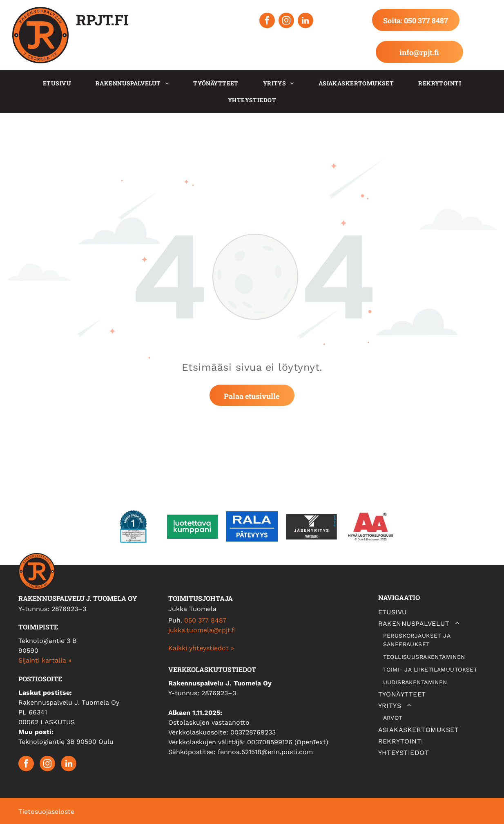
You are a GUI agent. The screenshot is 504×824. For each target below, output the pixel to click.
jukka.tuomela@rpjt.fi (202, 630)
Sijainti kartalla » (45, 660)
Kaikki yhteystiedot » (201, 648)
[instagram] (286, 21)
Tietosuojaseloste (46, 812)
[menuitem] (57, 83)
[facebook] (267, 21)
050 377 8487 (205, 620)
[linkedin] (306, 21)
